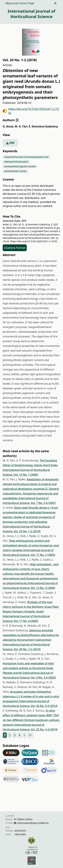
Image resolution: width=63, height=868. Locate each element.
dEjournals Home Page (20, 3)
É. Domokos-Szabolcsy (43, 126)
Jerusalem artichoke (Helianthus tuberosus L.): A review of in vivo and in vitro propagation (31, 696)
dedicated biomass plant (16, 162)
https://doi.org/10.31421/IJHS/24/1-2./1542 (31, 111)
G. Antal (8, 126)
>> (30, 735)
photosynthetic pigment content (20, 166)
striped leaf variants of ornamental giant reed (26, 157)
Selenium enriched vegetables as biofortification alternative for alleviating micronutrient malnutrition (31, 635)
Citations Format (15, 248)
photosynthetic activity (15, 171)
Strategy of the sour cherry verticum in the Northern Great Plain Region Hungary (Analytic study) (31, 607)
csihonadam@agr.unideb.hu (33, 823)
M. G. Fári (21, 126)
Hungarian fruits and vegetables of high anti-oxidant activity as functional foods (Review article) (28, 668)
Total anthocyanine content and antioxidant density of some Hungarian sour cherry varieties (31, 545)
